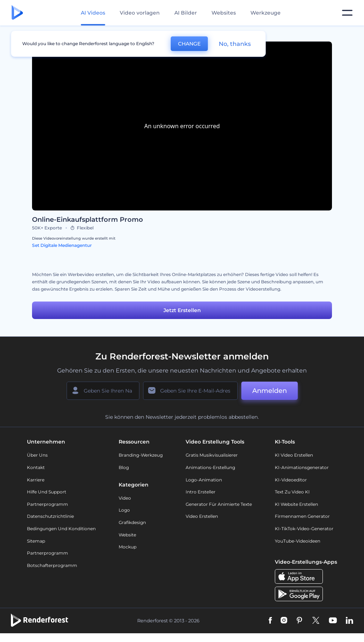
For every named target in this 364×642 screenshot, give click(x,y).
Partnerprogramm (48, 504)
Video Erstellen (202, 516)
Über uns (37, 455)
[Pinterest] (299, 621)
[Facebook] (270, 621)
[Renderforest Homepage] (17, 13)
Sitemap (36, 541)
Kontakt (36, 467)
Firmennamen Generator (302, 516)
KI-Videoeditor (291, 480)
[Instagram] (284, 621)
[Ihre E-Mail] (190, 391)
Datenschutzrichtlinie (50, 516)
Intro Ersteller (201, 492)
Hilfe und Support (47, 492)
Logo (124, 510)
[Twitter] (316, 621)
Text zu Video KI (292, 492)
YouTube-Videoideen (298, 541)
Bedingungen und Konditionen (61, 529)
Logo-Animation (204, 480)
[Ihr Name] (103, 391)
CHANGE (189, 44)
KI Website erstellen (296, 504)
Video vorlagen (140, 13)
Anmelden (270, 391)
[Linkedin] (349, 621)
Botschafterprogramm (52, 565)
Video (125, 498)
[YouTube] (333, 621)
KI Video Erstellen (294, 455)
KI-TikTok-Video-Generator (304, 529)
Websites (224, 13)
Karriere (36, 480)
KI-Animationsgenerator (302, 467)
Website (127, 535)
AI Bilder (186, 13)
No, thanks (235, 44)
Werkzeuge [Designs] (266, 13)
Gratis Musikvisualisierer (212, 455)
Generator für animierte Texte (219, 504)
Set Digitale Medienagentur (62, 245)
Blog (124, 467)
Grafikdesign (132, 522)
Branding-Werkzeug (141, 455)
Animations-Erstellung (210, 467)
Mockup (128, 547)
